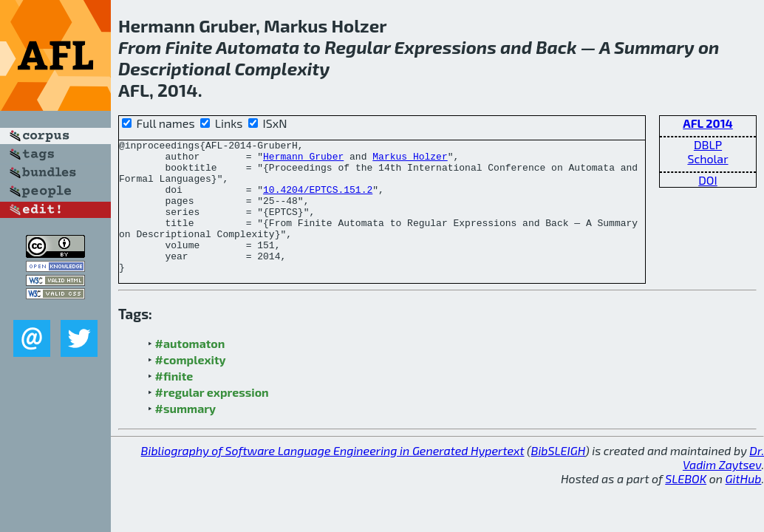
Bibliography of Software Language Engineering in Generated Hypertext (333, 477)
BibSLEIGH (558, 477)
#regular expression (212, 419)
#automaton (190, 370)
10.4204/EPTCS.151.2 (318, 200)
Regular (357, 47)
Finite (188, 47)
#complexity (191, 386)
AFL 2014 (708, 123)
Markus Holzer (410, 160)
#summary (186, 435)
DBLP (708, 144)
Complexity (282, 68)
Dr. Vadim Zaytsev (723, 484)
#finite (174, 402)
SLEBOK (686, 505)
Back (556, 47)
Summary (654, 47)
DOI (708, 180)
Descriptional (174, 68)
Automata (257, 47)
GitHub (744, 505)
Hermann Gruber (303, 160)
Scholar (707, 158)
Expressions (446, 47)
